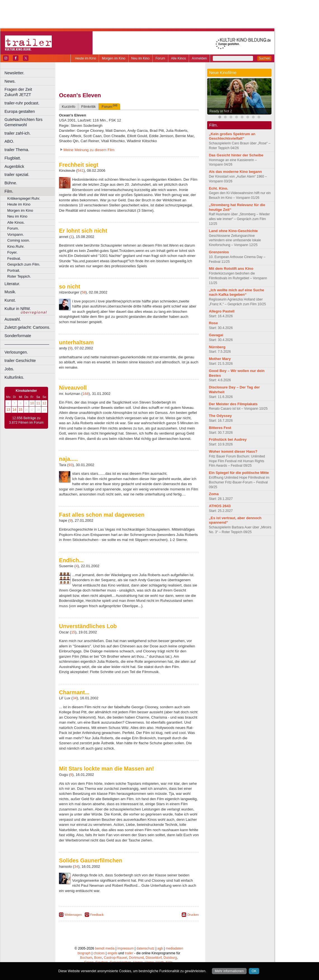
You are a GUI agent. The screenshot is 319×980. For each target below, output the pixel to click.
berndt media (105, 948)
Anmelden (199, 58)
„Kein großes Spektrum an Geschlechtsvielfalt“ (232, 136)
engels (112, 953)
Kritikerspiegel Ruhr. (24, 198)
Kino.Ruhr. (16, 246)
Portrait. (14, 270)
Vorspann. (16, 234)
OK (254, 971)
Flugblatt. (13, 158)
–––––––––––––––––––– (27, 344)
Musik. (10, 292)
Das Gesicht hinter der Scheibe (236, 155)
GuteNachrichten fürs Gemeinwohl (23, 122)
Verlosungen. (16, 352)
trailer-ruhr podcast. (22, 103)
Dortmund (136, 958)
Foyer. (12, 252)
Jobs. (9, 369)
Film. (9, 191)
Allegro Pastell (222, 311)
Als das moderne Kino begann (235, 172)
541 (81, 171)
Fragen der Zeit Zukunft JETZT (30, 92)
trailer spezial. (17, 175)
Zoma (214, 494)
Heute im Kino (85, 58)
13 (8, 410)
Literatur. (12, 284)
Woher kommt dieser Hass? (233, 451)
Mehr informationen (229, 971)
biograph (84, 953)
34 (75, 698)
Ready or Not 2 (221, 111)
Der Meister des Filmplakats (233, 404)
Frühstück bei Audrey (228, 439)
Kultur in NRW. (18, 309)
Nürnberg (217, 347)
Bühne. (11, 183)
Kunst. (10, 300)
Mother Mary (220, 359)
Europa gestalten (20, 111)
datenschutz (146, 948)
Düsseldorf (154, 958)
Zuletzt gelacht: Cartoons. (27, 327)
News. (10, 81)
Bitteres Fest (220, 428)
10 (32, 403)
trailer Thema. (17, 150)
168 (86, 394)
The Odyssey (220, 416)
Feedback (97, 915)
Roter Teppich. (19, 276)
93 (71, 465)
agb (160, 948)
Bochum (86, 958)
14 (14, 410)
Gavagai (216, 335)
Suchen (264, 58)
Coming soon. (19, 240)
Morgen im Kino (114, 58)
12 (44, 403)
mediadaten (174, 948)
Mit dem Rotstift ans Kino (231, 269)
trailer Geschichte (20, 361)
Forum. (13, 228)
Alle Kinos (179, 58)
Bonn (98, 958)
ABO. (9, 141)
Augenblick (14, 166)
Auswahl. (13, 319)
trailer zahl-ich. (18, 133)
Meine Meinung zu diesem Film (89, 150)
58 (84, 292)
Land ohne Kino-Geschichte (233, 231)
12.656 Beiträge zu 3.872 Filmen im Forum (26, 420)
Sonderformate (18, 336)
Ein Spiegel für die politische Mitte (239, 473)
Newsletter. (14, 73)
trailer (129, 953)
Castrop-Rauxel (115, 958)
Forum (160, 58)
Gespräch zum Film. (24, 264)
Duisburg (170, 958)
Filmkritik (88, 107)
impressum (126, 948)
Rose (213, 323)
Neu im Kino (140, 58)
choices (99, 953)
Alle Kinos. (16, 222)
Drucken (193, 915)
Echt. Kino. (218, 188)
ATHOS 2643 (220, 506)
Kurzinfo (68, 107)
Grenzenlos (219, 252)
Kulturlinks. (14, 377)
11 (38, 403)
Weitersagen (73, 915)
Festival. (14, 258)
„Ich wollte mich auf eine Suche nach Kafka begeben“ (237, 292)
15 (21, 410)
